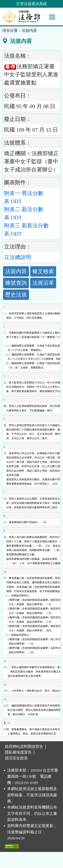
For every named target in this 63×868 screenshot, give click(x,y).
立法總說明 (18, 257)
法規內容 (16, 271)
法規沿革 (43, 283)
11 (5, 661)
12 (5, 684)
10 (5, 572)
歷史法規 (16, 295)
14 (8, 723)
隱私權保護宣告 (18, 752)
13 (5, 699)
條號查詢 (16, 283)
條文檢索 (43, 271)
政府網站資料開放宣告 (24, 747)
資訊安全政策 (16, 758)
